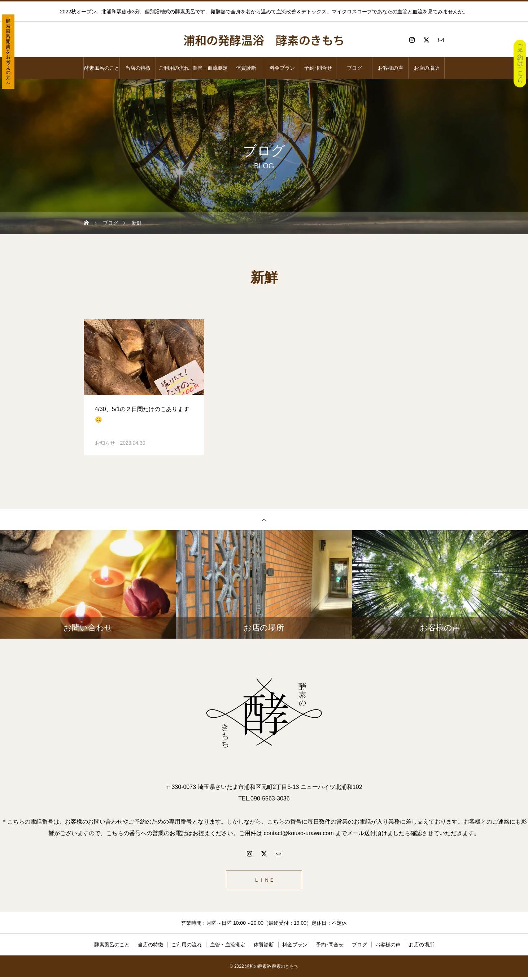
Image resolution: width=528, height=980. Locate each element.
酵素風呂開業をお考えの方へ (8, 52)
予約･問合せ (318, 68)
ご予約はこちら (520, 63)
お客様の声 (390, 68)
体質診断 (246, 68)
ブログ (354, 68)
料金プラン (282, 68)
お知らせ (105, 443)
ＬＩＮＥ (264, 882)
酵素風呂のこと (102, 68)
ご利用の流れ (174, 68)
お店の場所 (427, 68)
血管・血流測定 (210, 68)
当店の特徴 (138, 68)
